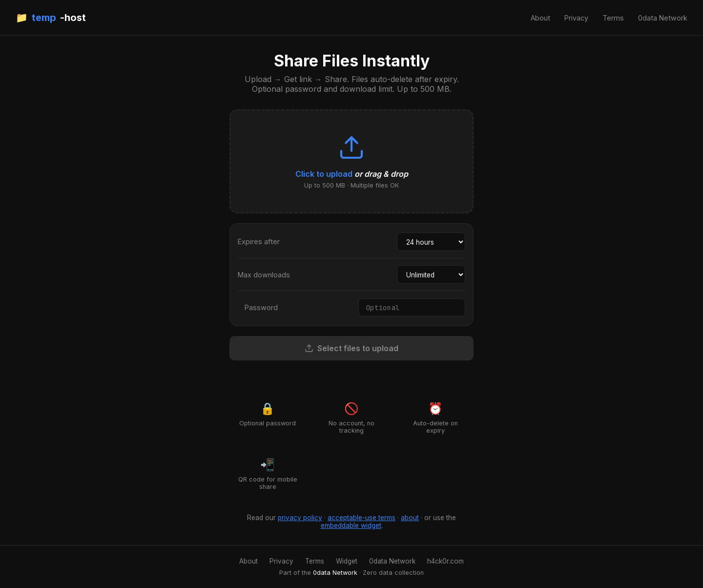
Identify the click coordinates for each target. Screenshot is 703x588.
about (410, 518)
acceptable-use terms (362, 518)
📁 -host (51, 18)
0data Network (663, 18)
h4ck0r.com (445, 561)
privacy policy (300, 518)
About (540, 18)
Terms (613, 18)
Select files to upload (351, 348)
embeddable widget (351, 525)
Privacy (576, 18)
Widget (347, 561)
